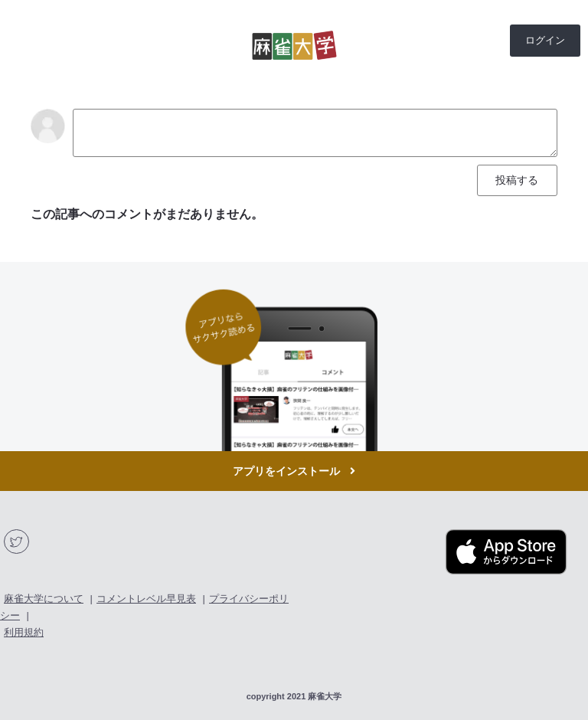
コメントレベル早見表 (146, 599)
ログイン (545, 40)
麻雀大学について (44, 599)
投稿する (517, 180)
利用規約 (24, 632)
